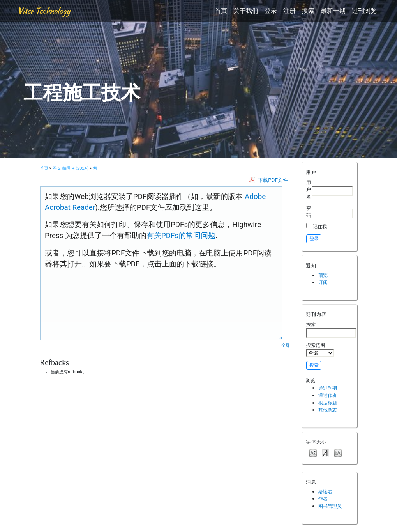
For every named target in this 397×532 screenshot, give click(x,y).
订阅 (323, 282)
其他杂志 (328, 410)
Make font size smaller (313, 453)
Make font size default (325, 453)
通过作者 (328, 395)
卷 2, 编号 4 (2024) (71, 168)
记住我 (320, 226)
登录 (271, 11)
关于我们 (246, 11)
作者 (323, 499)
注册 (289, 11)
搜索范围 (320, 349)
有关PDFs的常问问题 (181, 236)
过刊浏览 (364, 11)
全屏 (286, 345)
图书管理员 (330, 506)
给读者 (325, 492)
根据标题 (328, 403)
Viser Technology (44, 11)
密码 (309, 212)
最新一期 (333, 11)
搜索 (308, 11)
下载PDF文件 (273, 180)
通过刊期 (328, 388)
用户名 (309, 190)
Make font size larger (338, 453)
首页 (221, 11)
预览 (323, 275)
